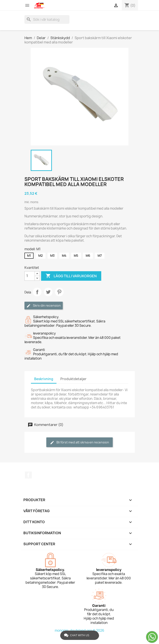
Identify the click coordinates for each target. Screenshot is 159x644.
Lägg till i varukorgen (71, 276)
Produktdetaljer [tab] (73, 379)
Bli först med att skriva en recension (79, 442)
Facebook (28, 475)
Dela (37, 292)
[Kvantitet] (30, 276)
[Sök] (47, 19)
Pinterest (59, 292)
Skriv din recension (44, 306)
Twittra (48, 292)
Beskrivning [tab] (44, 379)
